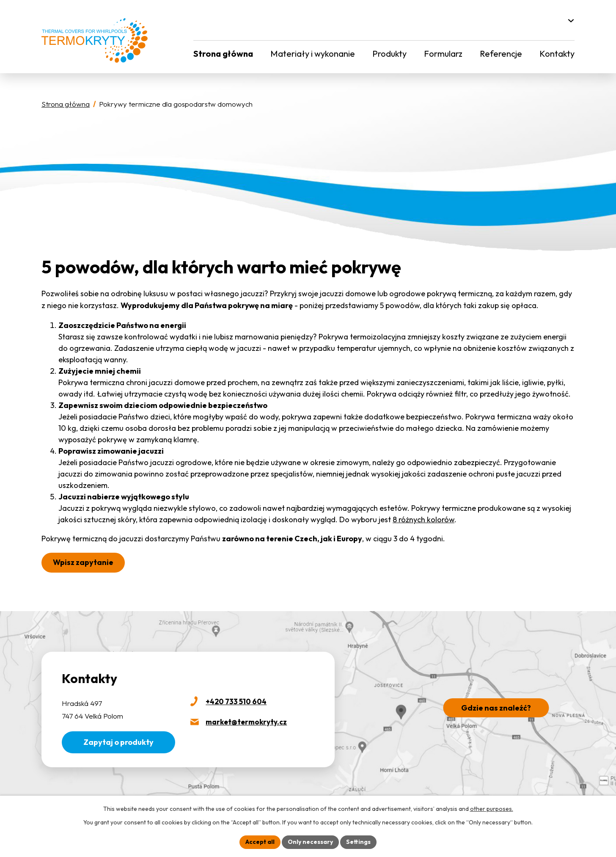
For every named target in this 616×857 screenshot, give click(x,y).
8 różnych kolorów (423, 519)
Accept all (260, 842)
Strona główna (223, 54)
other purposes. (492, 809)
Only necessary (310, 842)
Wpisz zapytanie (83, 562)
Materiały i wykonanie (313, 54)
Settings (358, 842)
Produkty (389, 54)
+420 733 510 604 (236, 701)
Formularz (443, 54)
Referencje (501, 54)
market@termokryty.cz (246, 722)
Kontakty (557, 54)
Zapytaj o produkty (118, 742)
